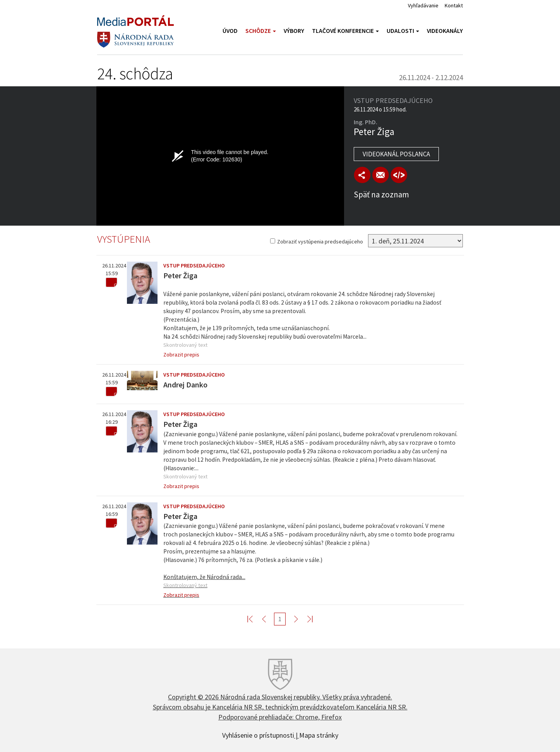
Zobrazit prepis (181, 355)
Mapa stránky (319, 735)
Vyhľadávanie (423, 5)
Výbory (294, 31)
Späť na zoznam (381, 194)
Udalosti (403, 31)
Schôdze (261, 31)
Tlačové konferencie (345, 31)
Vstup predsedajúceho (194, 266)
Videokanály (445, 31)
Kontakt (454, 5)
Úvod (230, 31)
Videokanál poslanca (396, 154)
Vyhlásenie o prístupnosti (258, 735)
